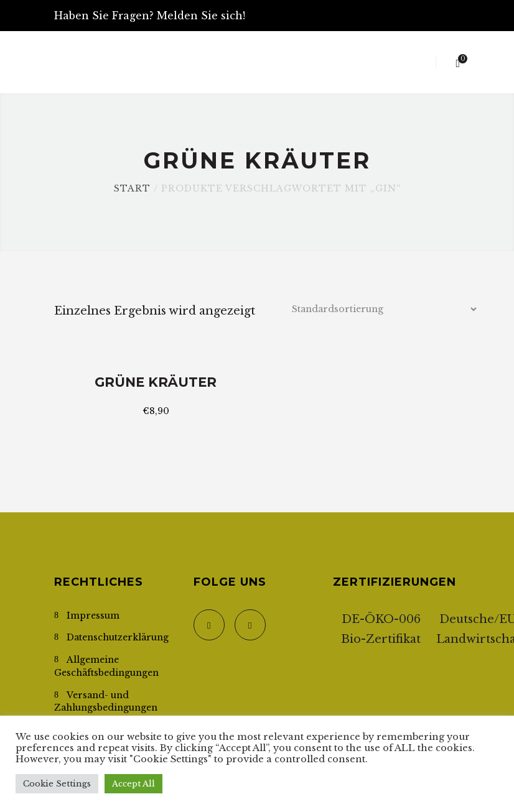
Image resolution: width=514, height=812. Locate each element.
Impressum (93, 616)
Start (132, 188)
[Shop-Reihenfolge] (384, 309)
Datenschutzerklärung (118, 637)
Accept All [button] (133, 784)
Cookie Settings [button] (57, 784)
